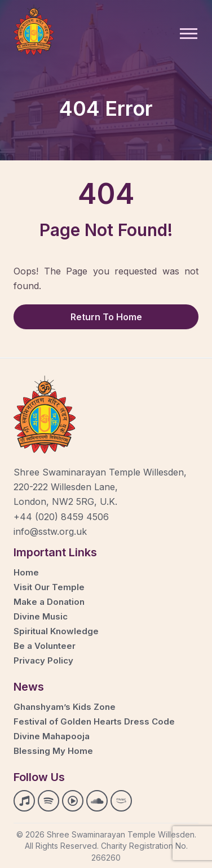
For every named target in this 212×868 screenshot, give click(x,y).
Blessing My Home (53, 751)
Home (26, 572)
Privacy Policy (43, 660)
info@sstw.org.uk (50, 531)
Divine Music (41, 616)
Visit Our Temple (49, 587)
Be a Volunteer (45, 646)
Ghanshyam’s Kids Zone (65, 707)
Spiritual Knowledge (56, 631)
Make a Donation (49, 602)
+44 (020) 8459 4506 (61, 517)
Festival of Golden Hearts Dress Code (94, 721)
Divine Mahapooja (52, 736)
